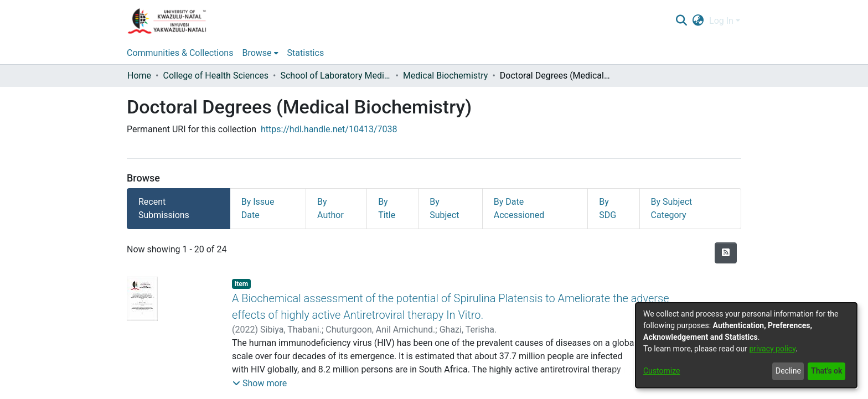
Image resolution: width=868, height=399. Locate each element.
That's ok (826, 371)
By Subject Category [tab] (672, 208)
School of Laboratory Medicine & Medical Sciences (335, 76)
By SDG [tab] (608, 208)
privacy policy (772, 349)
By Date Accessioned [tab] (519, 208)
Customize (662, 371)
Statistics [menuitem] (306, 53)
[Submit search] (681, 21)
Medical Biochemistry (446, 76)
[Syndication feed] (726, 253)
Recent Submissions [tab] (164, 208)
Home (139, 76)
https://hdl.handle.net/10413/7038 (329, 129)
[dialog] (746, 345)
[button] (260, 384)
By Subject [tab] (444, 208)
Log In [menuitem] (721, 21)
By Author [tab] (330, 208)
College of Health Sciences (216, 76)
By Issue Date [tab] (258, 208)
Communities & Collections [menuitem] (180, 53)
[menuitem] (698, 21)
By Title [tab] (387, 208)
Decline (788, 371)
